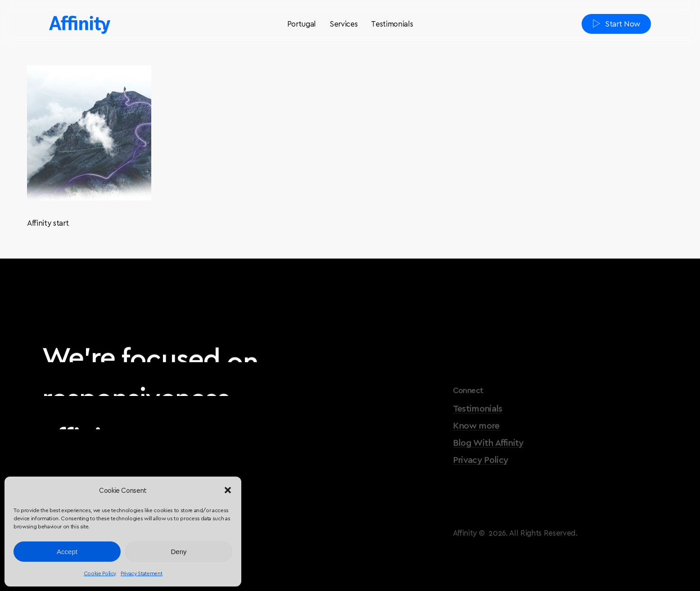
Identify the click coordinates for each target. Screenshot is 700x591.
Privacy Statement (141, 573)
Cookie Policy (100, 573)
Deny (178, 552)
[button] (228, 490)
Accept (67, 552)
